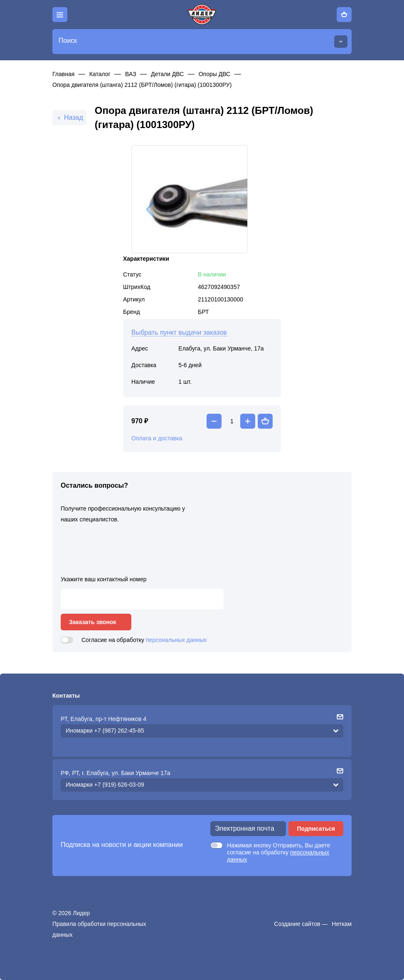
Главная (63, 74)
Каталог (100, 74)
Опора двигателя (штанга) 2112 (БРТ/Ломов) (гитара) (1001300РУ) (142, 85)
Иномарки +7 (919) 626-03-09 (105, 785)
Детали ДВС (167, 74)
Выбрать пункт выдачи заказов (179, 332)
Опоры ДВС (214, 74)
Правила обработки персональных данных (99, 929)
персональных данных (176, 640)
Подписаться (316, 829)
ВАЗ (131, 74)
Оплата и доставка (157, 438)
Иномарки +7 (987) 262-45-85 (105, 731)
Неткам (342, 924)
